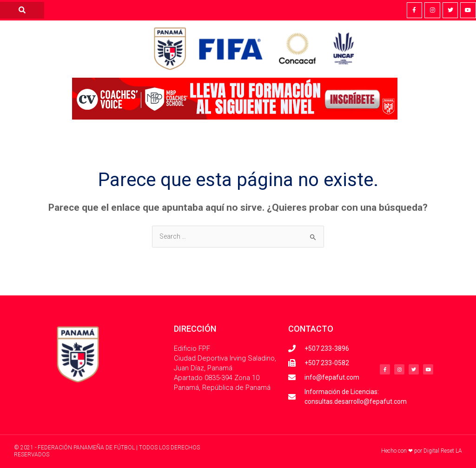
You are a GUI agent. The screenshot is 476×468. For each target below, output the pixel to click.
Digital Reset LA (443, 451)
